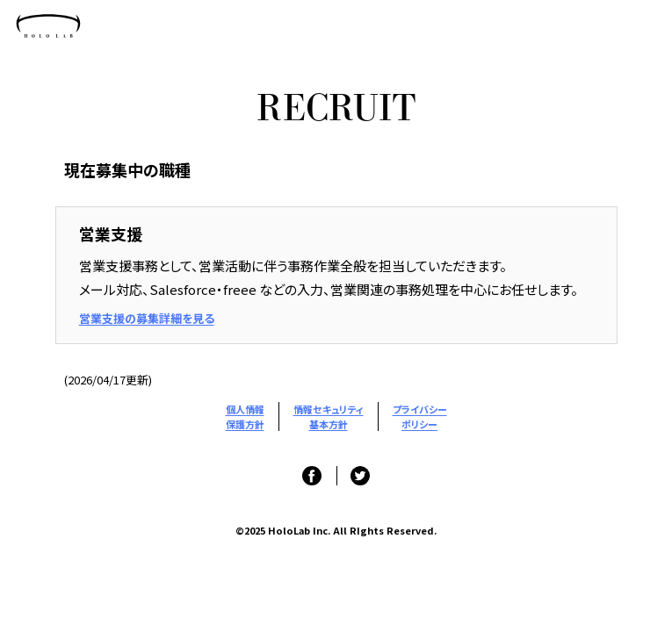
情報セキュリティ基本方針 (329, 417)
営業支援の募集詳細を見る (147, 318)
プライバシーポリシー (420, 417)
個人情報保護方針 (245, 417)
